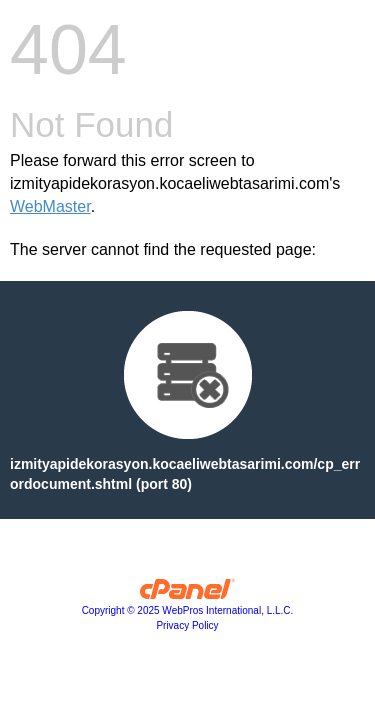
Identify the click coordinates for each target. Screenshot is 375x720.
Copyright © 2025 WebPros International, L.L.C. (188, 610)
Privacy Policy (187, 625)
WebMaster (50, 206)
